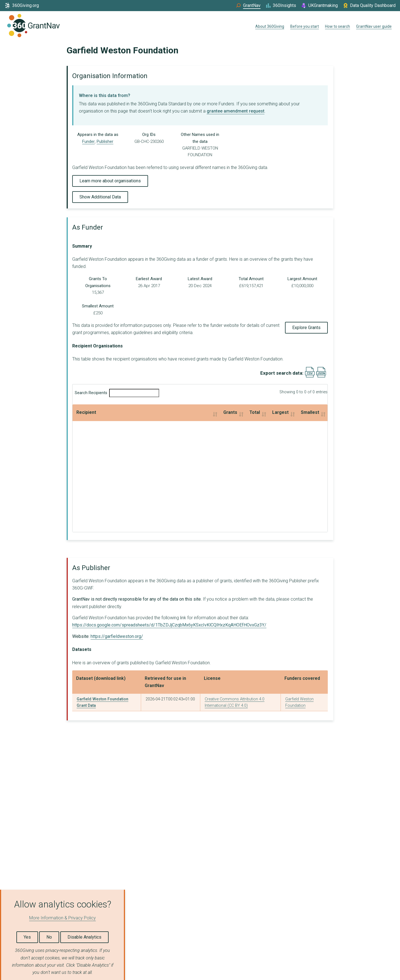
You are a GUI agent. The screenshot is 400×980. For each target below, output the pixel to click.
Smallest (277, 412)
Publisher (105, 141)
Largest (218, 412)
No (49, 937)
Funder (88, 141)
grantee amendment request (236, 111)
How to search (337, 26)
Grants (115, 412)
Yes (27, 937)
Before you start (305, 26)
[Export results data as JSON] (321, 376)
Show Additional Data (100, 197)
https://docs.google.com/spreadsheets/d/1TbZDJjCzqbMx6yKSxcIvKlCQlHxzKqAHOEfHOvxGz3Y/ (169, 625)
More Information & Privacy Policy (62, 918)
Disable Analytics (84, 937)
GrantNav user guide (374, 26)
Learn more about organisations (110, 181)
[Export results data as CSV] (310, 376)
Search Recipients (117, 393)
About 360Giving (270, 26)
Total (167, 412)
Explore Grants (306, 328)
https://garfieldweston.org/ (117, 636)
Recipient (86, 412)
